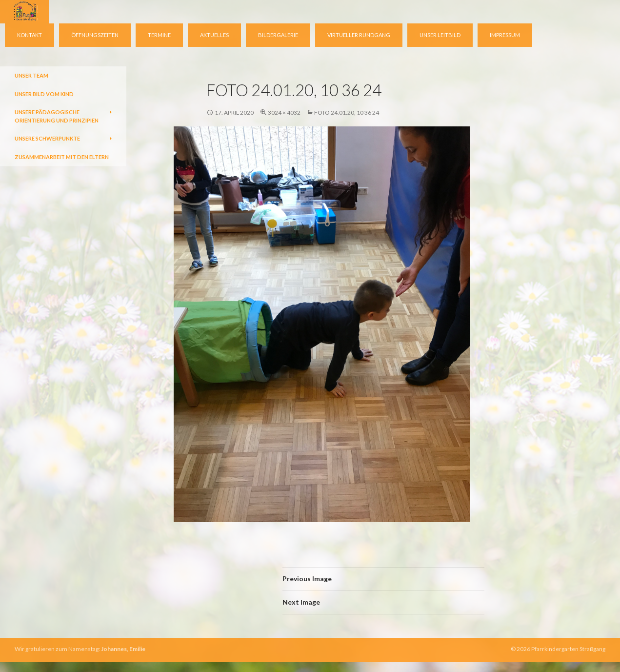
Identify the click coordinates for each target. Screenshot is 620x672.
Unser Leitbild (440, 35)
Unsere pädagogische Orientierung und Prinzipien (57, 116)
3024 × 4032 (284, 112)
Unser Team (31, 75)
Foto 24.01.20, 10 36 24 (347, 112)
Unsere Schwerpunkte (47, 138)
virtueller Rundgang (359, 35)
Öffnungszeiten (95, 35)
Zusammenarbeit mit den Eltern (62, 157)
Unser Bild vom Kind (44, 94)
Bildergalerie (278, 35)
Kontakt (30, 35)
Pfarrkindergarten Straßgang (568, 649)
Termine (159, 35)
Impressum (505, 35)
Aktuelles (214, 35)
